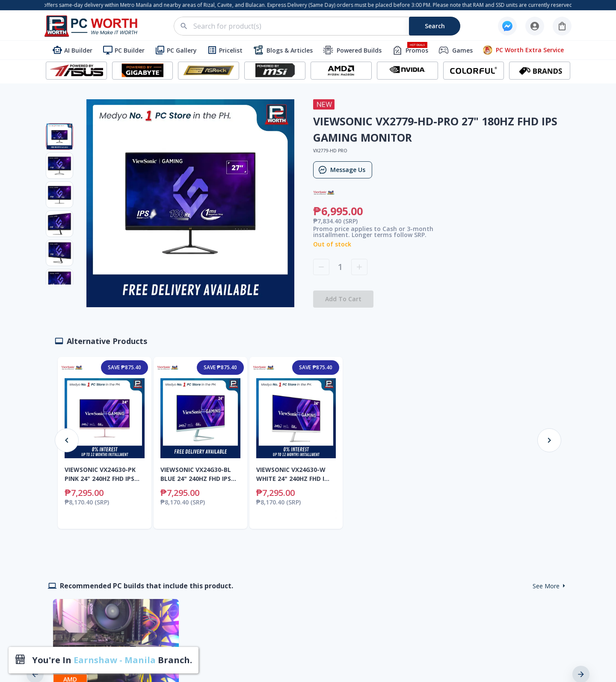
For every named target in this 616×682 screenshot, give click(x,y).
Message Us (343, 170)
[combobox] (322, 26)
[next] (581, 664)
